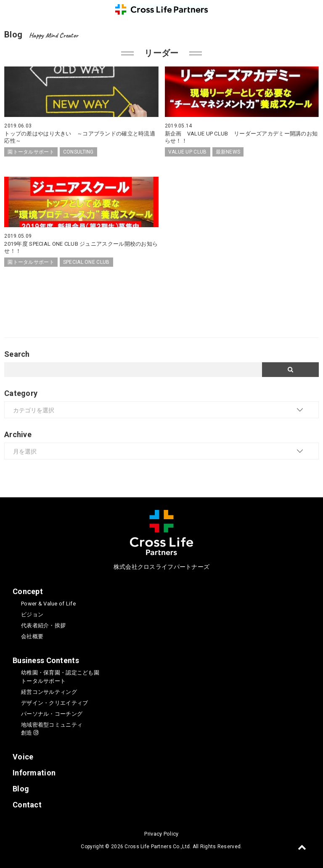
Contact (27, 805)
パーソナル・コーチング (52, 714)
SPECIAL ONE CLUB (86, 262)
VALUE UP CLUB (188, 152)
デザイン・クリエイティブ (54, 703)
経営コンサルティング (49, 692)
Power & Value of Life (48, 604)
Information (34, 773)
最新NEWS (228, 152)
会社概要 (32, 636)
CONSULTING (78, 152)
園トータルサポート (31, 152)
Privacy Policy (161, 834)
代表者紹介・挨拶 (43, 625)
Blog (21, 789)
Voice (23, 757)
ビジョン (32, 615)
